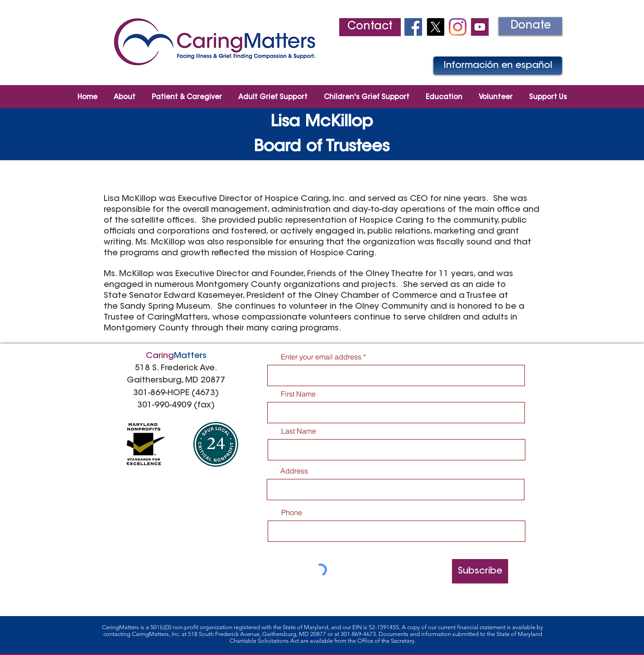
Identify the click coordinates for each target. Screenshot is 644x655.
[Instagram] (458, 27)
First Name (298, 394)
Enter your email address (321, 357)
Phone (292, 512)
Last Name (299, 431)
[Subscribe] (480, 571)
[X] (435, 27)
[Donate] (530, 26)
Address (294, 471)
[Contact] (370, 27)
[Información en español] (498, 66)
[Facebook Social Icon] (413, 27)
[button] (187, 93)
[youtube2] (480, 27)
